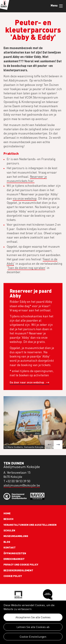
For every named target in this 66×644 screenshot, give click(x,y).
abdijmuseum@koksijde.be (22, 485)
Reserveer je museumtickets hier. (27, 179)
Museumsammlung (16, 536)
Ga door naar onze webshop (27, 382)
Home (7, 513)
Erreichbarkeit (14, 559)
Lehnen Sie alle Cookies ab (33, 627)
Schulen (9, 530)
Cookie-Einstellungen (33, 637)
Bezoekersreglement (18, 570)
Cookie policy (13, 576)
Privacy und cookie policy (21, 564)
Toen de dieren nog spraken (26, 268)
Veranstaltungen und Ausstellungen (30, 525)
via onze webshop (25, 198)
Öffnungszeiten (15, 553)
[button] (49, 445)
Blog (7, 542)
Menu (61, 6)
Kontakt (10, 547)
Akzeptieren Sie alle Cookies (33, 617)
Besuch (8, 519)
